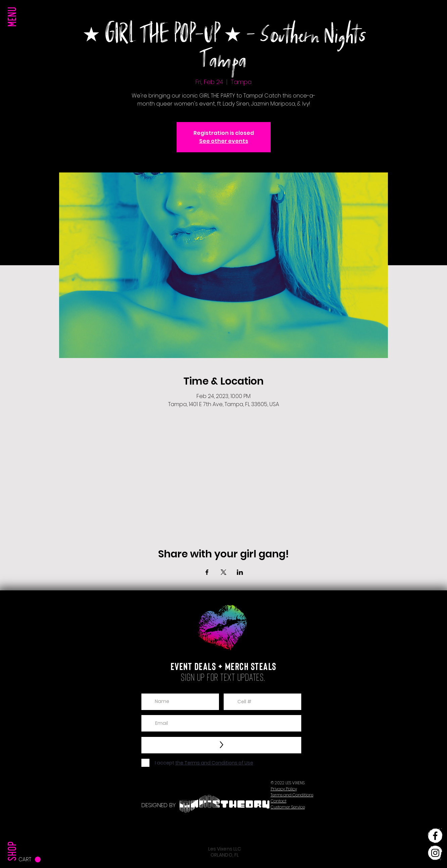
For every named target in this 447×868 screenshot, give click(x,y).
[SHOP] (14, 837)
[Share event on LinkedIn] (240, 572)
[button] (14, 30)
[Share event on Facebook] (207, 572)
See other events (224, 141)
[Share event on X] (223, 572)
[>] (221, 745)
